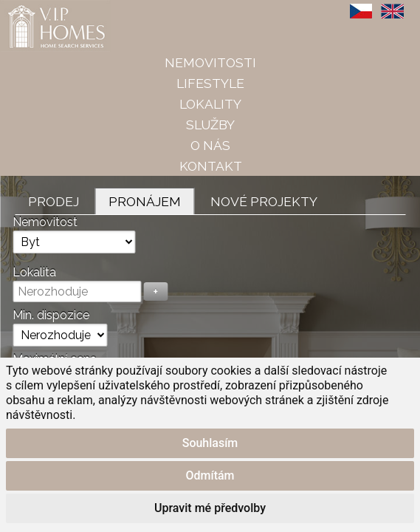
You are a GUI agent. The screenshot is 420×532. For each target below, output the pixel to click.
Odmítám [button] (210, 475)
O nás (210, 145)
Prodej (54, 201)
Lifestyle (210, 83)
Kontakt (211, 166)
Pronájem (145, 201)
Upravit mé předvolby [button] (210, 508)
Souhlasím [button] (210, 443)
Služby (210, 125)
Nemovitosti (210, 62)
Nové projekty (264, 201)
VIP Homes (37, 8)
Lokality (210, 104)
